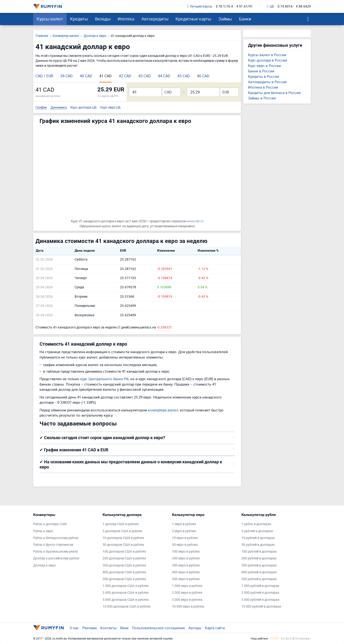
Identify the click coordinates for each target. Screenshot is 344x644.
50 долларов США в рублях (123, 545)
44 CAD (164, 76)
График (41, 107)
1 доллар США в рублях (121, 524)
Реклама (90, 628)
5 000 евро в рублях (187, 600)
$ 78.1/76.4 (224, 6)
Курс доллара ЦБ (84, 107)
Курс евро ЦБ (110, 107)
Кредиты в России (264, 76)
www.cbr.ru (195, 221)
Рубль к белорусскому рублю (56, 538)
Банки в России (261, 71)
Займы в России (262, 98)
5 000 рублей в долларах (260, 600)
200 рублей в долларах (259, 558)
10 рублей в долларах (258, 538)
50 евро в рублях (185, 545)
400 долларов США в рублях (124, 572)
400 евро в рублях (186, 572)
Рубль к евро (43, 531)
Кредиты (79, 19)
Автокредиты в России (267, 82)
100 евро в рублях (186, 552)
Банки (245, 19)
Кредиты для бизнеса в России (274, 93)
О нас (74, 628)
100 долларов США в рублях (124, 552)
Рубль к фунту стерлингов (53, 545)
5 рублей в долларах (257, 531)
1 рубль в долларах (256, 524)
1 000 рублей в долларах (260, 586)
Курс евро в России (264, 66)
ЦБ (271, 7)
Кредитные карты (193, 19)
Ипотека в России (263, 87)
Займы (225, 19)
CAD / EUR (44, 76)
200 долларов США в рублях (124, 558)
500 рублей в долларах (259, 579)
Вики (124, 628)
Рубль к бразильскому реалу (56, 552)
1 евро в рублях (184, 524)
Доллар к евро (44, 565)
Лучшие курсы (200, 6)
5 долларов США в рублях (122, 531)
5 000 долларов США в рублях (126, 600)
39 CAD (66, 76)
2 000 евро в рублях (187, 593)
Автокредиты (155, 19)
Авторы (195, 628)
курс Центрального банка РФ (104, 379)
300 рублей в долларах (259, 565)
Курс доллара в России (268, 60)
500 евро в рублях (186, 579)
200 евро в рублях (186, 558)
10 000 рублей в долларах (261, 607)
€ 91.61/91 (245, 6)
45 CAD (184, 76)
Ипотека (126, 19)
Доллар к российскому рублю (56, 558)
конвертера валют (163, 410)
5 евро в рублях (184, 531)
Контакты (108, 628)
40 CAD (86, 76)
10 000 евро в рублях (188, 607)
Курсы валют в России (267, 55)
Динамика (59, 107)
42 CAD (125, 76)
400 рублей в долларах (259, 572)
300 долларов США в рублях (124, 565)
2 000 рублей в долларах (260, 593)
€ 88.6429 (303, 6)
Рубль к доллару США (50, 524)
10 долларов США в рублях (123, 538)
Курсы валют (50, 19)
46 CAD (203, 76)
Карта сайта (215, 628)
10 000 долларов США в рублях (127, 607)
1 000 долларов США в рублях (126, 586)
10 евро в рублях (185, 538)
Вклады (103, 19)
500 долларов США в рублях (124, 579)
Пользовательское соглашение (158, 628)
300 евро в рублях (186, 565)
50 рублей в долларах (258, 545)
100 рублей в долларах (259, 552)
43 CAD (145, 76)
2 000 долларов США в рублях (126, 593)
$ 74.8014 (285, 6)
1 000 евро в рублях (187, 586)
